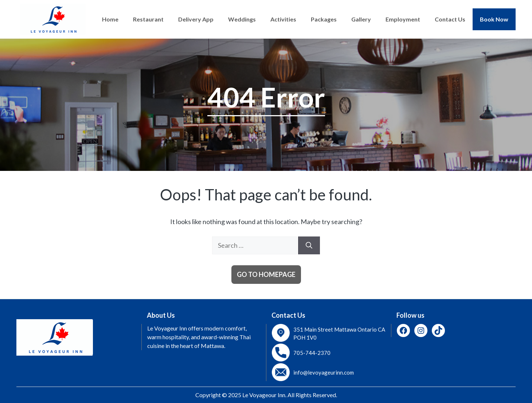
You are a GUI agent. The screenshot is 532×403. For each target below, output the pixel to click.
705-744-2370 (312, 353)
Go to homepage (266, 274)
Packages (324, 19)
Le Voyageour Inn (264, 395)
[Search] (309, 245)
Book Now (494, 19)
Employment (403, 19)
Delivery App (196, 19)
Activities (283, 19)
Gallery (361, 19)
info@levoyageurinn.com (324, 372)
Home (110, 19)
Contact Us (450, 19)
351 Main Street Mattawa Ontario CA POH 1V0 (339, 334)
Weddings (242, 19)
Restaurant (148, 19)
